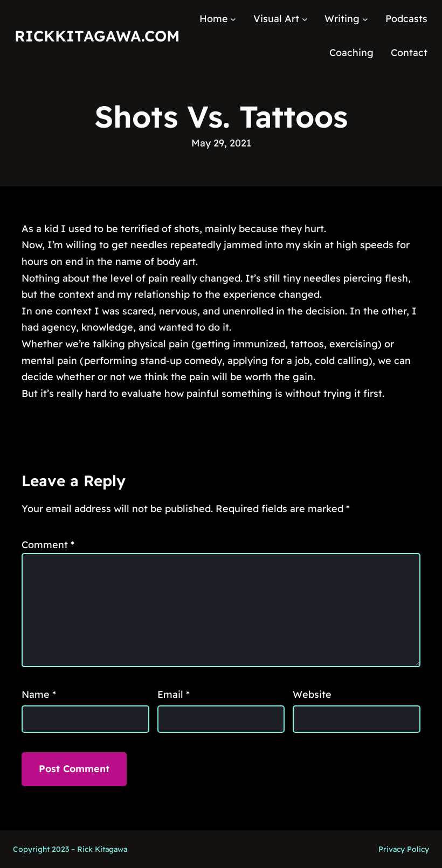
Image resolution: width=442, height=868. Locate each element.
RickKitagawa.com (97, 36)
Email (174, 694)
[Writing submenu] (365, 19)
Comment (48, 545)
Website (312, 694)
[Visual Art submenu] (305, 19)
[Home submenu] (233, 19)
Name (39, 694)
